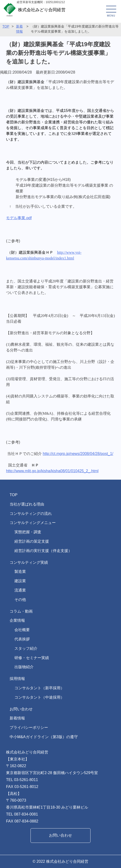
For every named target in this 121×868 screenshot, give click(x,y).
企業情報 (17, 620)
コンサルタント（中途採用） (39, 697)
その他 (20, 600)
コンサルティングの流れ (31, 514)
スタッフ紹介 (26, 648)
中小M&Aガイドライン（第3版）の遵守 (44, 737)
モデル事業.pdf (19, 218)
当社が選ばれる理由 (27, 504)
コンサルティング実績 (29, 562)
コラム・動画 (21, 611)
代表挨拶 (22, 639)
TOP (6, 26)
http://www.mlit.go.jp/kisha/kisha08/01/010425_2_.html (52, 471)
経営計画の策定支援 (32, 541)
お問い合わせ (21, 709)
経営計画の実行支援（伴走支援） (43, 551)
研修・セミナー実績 (32, 658)
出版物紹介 (24, 667)
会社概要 (22, 630)
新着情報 (17, 718)
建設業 (20, 581)
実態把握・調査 (28, 532)
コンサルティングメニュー (33, 523)
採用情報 (17, 679)
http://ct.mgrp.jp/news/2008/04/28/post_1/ (78, 454)
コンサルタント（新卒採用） (39, 688)
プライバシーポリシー (29, 727)
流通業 (20, 590)
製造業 (20, 572)
